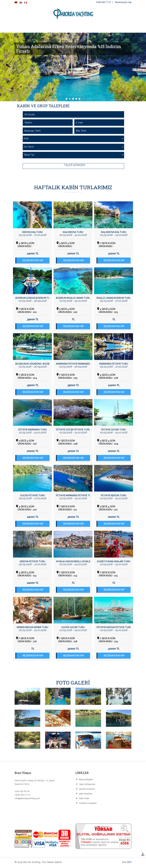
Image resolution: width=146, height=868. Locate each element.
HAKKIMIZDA (43, 25)
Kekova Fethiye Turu (33, 561)
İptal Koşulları (86, 794)
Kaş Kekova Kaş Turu (114, 232)
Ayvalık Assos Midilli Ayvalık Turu (73, 561)
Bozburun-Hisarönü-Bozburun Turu (32, 364)
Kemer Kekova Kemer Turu (33, 627)
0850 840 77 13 (22, 795)
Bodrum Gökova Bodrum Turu (32, 298)
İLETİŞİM (56, 31)
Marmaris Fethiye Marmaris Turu (73, 364)
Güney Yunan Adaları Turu (114, 561)
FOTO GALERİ (62, 25)
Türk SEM (127, 863)
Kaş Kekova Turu (73, 232)
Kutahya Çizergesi (88, 804)
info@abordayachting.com (27, 799)
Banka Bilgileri (86, 780)
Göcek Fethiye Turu (33, 495)
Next (142, 67)
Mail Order (84, 799)
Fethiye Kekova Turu (114, 495)
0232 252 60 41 (22, 792)
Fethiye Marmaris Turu (33, 430)
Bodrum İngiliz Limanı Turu (73, 298)
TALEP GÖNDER (74, 165)
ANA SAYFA (25, 25)
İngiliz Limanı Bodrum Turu (114, 298)
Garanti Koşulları (87, 790)
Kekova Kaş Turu (33, 232)
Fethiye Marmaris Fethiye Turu (73, 495)
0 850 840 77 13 (103, 2)
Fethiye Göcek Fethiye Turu (73, 430)
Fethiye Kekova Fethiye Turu (114, 627)
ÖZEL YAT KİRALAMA (86, 25)
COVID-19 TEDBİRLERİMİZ (32, 31)
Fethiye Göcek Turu (114, 430)
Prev (4, 67)
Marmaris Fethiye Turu (114, 364)
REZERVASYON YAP (33, 260)
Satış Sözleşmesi (87, 785)
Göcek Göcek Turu (73, 627)
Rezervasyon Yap (123, 2)
